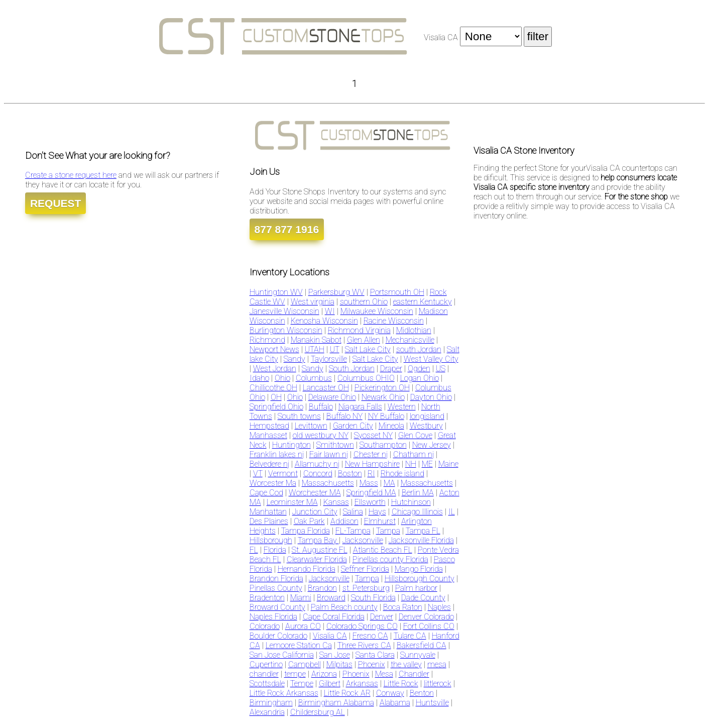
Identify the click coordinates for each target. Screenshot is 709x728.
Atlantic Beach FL (383, 550)
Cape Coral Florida (334, 617)
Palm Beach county (344, 607)
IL (452, 512)
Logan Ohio (420, 378)
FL (254, 550)
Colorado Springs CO (362, 626)
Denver (382, 617)
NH (411, 464)
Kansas (336, 502)
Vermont (283, 474)
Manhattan (268, 512)
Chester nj (371, 454)
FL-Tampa (353, 531)
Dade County (423, 598)
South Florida (373, 598)
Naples (439, 607)
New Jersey (432, 445)
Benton (422, 693)
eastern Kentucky (423, 302)
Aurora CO (303, 626)
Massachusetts (328, 483)
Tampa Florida (306, 531)
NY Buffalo (386, 416)
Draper (391, 369)
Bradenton (267, 598)
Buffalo (321, 407)
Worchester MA (315, 493)
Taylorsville (329, 359)
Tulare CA (410, 636)
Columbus (314, 378)
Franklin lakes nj (277, 454)
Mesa (384, 674)
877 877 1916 (287, 229)
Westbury (426, 426)
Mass (369, 483)
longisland (427, 416)
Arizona (324, 674)
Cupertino (266, 664)
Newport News (274, 349)
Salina (353, 512)
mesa (437, 664)
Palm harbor (416, 588)
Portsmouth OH (397, 292)
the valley (406, 664)
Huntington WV (276, 292)
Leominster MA (292, 502)
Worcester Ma (273, 483)
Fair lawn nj (329, 454)
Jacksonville (363, 540)
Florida (275, 550)
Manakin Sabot (316, 340)
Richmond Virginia (359, 330)
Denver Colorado (426, 617)
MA (389, 483)
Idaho (259, 378)
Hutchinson (411, 502)
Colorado (265, 626)
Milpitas (339, 664)
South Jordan (352, 369)
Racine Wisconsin (394, 321)
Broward (331, 598)
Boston (350, 474)
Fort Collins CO (429, 626)
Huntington (291, 445)
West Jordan (275, 369)
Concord (318, 474)
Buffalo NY (344, 416)
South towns (299, 416)
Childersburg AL (318, 712)
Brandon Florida (276, 579)
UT (335, 349)
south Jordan (419, 349)
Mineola (391, 426)
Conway (390, 693)
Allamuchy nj (317, 464)
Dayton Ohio (431, 397)
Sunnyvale (418, 655)
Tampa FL (423, 531)
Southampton (383, 445)
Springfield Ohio (276, 407)
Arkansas (362, 684)
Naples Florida (273, 617)
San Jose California (282, 655)
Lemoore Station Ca (299, 645)
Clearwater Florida (317, 559)
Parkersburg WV (336, 292)
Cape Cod (266, 493)
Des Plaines (269, 521)
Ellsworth (370, 502)
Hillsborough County (420, 579)
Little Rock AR (347, 693)
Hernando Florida (307, 569)
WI (330, 311)
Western (402, 407)
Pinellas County (276, 588)
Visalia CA (330, 636)
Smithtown (335, 445)
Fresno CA (370, 636)
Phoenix (372, 664)
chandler (264, 674)
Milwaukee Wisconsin (377, 311)
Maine (448, 464)
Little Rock (401, 684)
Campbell (305, 664)
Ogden (419, 369)
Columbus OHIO (366, 378)
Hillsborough (271, 540)
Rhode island (402, 474)
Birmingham (271, 703)
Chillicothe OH (273, 388)
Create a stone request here (71, 175)
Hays (377, 512)
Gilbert (330, 684)
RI (371, 474)
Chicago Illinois (417, 512)
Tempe (302, 684)
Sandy (294, 359)
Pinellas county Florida (390, 559)
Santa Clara (375, 655)
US (441, 369)
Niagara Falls (360, 407)
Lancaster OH (326, 388)
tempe (295, 674)
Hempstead (269, 426)
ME (427, 464)
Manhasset (268, 435)
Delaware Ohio (332, 397)
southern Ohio (364, 302)
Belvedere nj (269, 464)
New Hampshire (372, 464)
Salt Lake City (368, 349)
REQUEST (56, 203)
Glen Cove (415, 435)
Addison (344, 521)
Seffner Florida (365, 569)
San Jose (335, 655)
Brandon (322, 588)
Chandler (414, 674)
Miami (301, 598)
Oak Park (309, 521)
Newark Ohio (383, 397)
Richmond (267, 340)
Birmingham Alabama (336, 703)
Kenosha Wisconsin (324, 321)
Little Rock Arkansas (284, 693)
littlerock (438, 684)
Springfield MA (371, 493)
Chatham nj (413, 454)
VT (258, 474)
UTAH (315, 349)
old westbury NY (321, 435)
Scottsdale (267, 684)
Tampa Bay (318, 540)
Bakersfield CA (422, 645)
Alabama (395, 703)
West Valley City (431, 359)
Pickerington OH (382, 388)
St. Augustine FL (320, 550)
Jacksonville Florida (421, 540)
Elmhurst (380, 521)
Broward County (277, 607)
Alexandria (267, 712)
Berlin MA (418, 493)
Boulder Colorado (278, 636)
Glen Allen (364, 340)
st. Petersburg (366, 588)
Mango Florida (419, 569)
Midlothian (414, 330)
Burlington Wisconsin (286, 330)
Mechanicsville (410, 340)
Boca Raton (403, 607)
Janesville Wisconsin (284, 311)
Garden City (353, 426)
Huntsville (432, 703)
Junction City (315, 512)
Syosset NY (373, 435)
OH (276, 397)
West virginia (313, 302)
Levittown (311, 426)
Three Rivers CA (364, 645)
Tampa (388, 531)
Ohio (282, 378)
